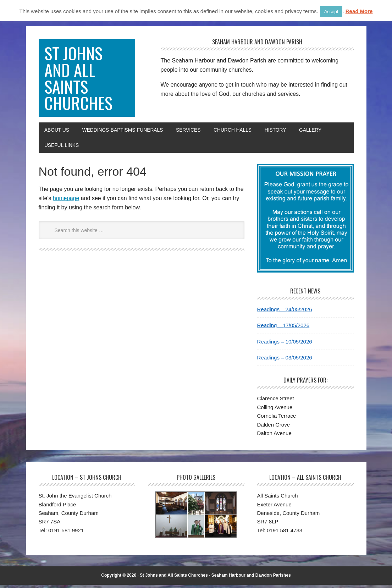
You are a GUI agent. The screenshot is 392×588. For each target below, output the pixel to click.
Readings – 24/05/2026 (285, 312)
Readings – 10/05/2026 (285, 345)
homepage (66, 201)
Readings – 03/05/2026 (285, 361)
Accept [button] (331, 12)
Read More (359, 11)
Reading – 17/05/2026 (283, 328)
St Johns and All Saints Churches (79, 79)
